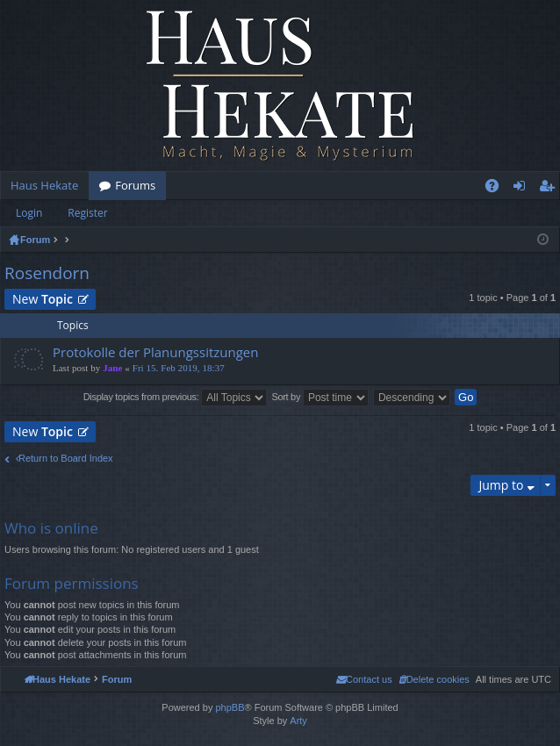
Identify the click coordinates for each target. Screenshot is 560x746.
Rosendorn (47, 273)
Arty (298, 721)
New (43, 299)
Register (87, 213)
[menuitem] (434, 679)
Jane (112, 368)
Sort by (320, 398)
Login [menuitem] (523, 189)
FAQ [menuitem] (498, 189)
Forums (135, 185)
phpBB (230, 707)
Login (29, 213)
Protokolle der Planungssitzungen (156, 352)
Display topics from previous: (176, 398)
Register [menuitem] (550, 189)
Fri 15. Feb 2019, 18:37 (179, 368)
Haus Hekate (44, 185)
